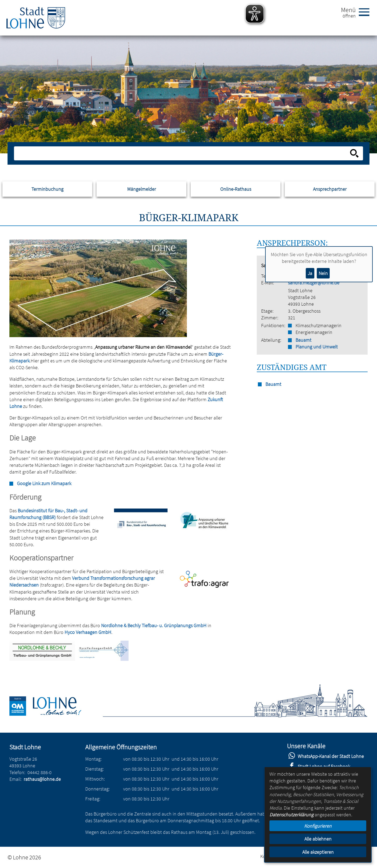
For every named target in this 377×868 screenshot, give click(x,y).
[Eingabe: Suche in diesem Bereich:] (183, 153)
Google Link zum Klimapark (44, 483)
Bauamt (303, 340)
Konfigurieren (318, 826)
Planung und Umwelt (317, 347)
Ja (310, 273)
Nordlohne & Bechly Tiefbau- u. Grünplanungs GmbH (154, 625)
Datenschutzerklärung (291, 815)
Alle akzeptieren (318, 852)
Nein (323, 273)
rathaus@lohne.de (42, 779)
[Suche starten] (354, 153)
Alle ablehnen (318, 839)
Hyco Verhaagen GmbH (88, 632)
